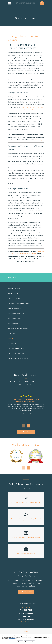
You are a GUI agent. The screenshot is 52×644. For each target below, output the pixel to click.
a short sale (24, 107)
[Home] (26, 604)
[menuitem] (26, 288)
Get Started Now (26, 592)
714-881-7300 (26, 610)
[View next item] (28, 426)
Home (26, 632)
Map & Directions (26, 622)
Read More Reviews (26, 432)
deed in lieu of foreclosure (28, 110)
